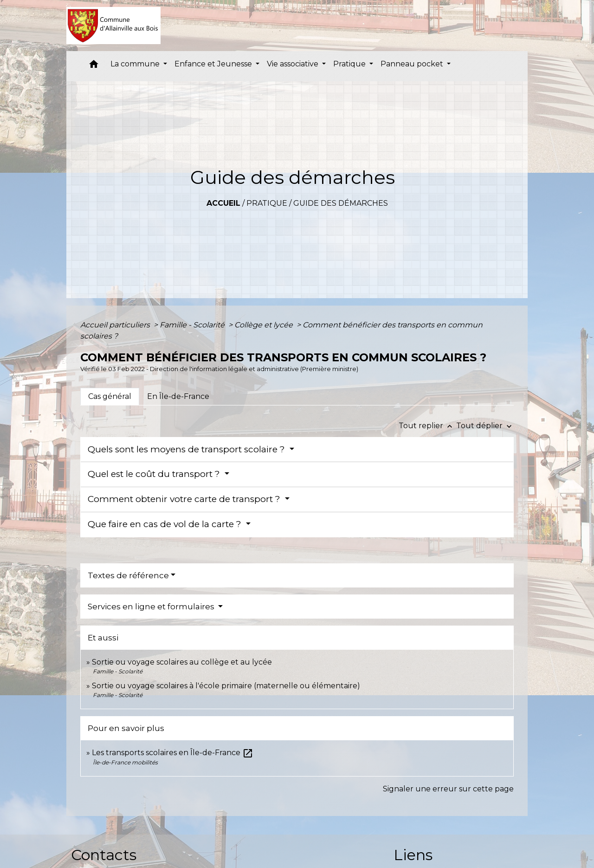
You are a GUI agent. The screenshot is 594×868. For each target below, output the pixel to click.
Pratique (267, 203)
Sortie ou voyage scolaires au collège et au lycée (182, 662)
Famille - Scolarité (193, 325)
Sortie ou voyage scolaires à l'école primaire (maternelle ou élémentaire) (226, 686)
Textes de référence (128, 575)
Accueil (223, 203)
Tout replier (427, 426)
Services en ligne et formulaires (152, 607)
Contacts (104, 855)
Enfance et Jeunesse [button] (214, 64)
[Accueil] (113, 26)
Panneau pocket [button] (413, 64)
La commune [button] (136, 64)
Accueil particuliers (116, 325)
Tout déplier (485, 426)
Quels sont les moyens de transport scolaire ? (187, 449)
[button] (94, 66)
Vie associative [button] (294, 64)
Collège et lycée (265, 325)
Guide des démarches (341, 203)
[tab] (110, 397)
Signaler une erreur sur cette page (448, 789)
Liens (413, 855)
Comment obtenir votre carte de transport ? (185, 499)
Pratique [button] (350, 64)
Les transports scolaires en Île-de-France (173, 753)
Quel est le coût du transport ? (155, 474)
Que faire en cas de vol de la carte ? (166, 524)
